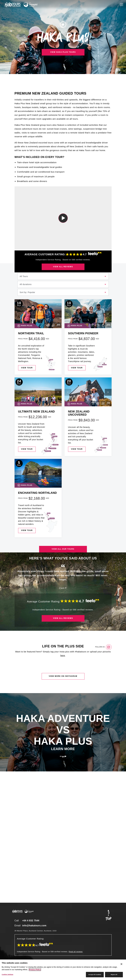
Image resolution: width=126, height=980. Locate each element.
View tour (27, 368)
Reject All (114, 975)
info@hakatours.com (34, 926)
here (63, 655)
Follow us (103, 647)
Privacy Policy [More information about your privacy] (35, 970)
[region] (63, 970)
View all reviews (63, 267)
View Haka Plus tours (63, 52)
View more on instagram (63, 676)
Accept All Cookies (95, 975)
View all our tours (63, 549)
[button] (58, 314)
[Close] (121, 964)
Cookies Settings (7, 974)
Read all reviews (76, 952)
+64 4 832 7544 (31, 921)
